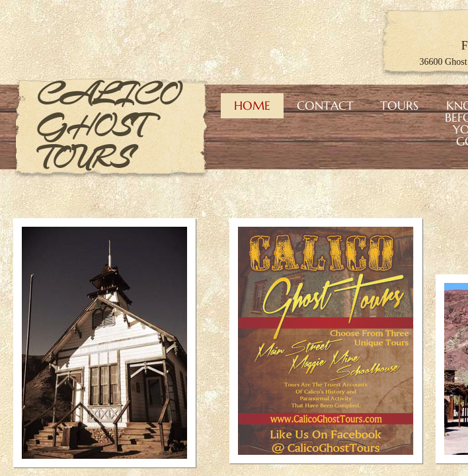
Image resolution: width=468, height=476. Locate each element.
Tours (399, 105)
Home (252, 105)
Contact (325, 105)
